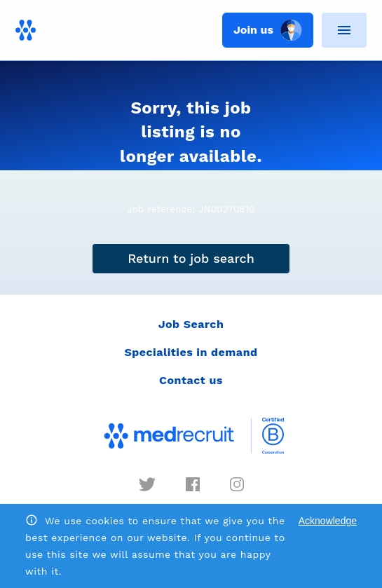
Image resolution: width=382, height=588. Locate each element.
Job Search (191, 324)
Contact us (191, 380)
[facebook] (193, 484)
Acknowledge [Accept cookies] (328, 521)
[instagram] (237, 484)
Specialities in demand (191, 352)
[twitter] (147, 484)
